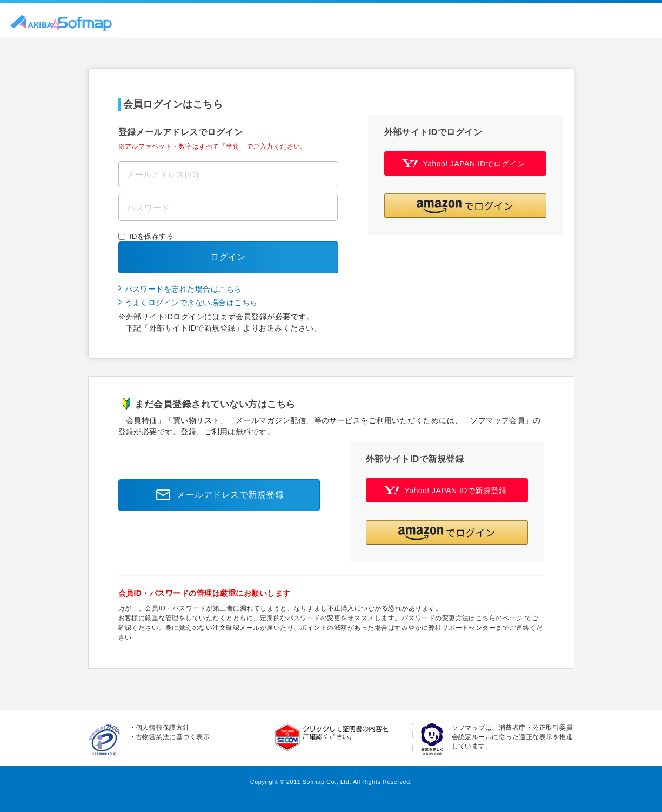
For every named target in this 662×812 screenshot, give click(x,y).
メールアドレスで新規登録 (217, 495)
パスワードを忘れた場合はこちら (183, 289)
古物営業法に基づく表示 (173, 737)
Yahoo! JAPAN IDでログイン (463, 163)
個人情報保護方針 (163, 728)
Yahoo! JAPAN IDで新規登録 (445, 490)
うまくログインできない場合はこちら (191, 303)
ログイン (228, 257)
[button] (465, 206)
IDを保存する (152, 236)
